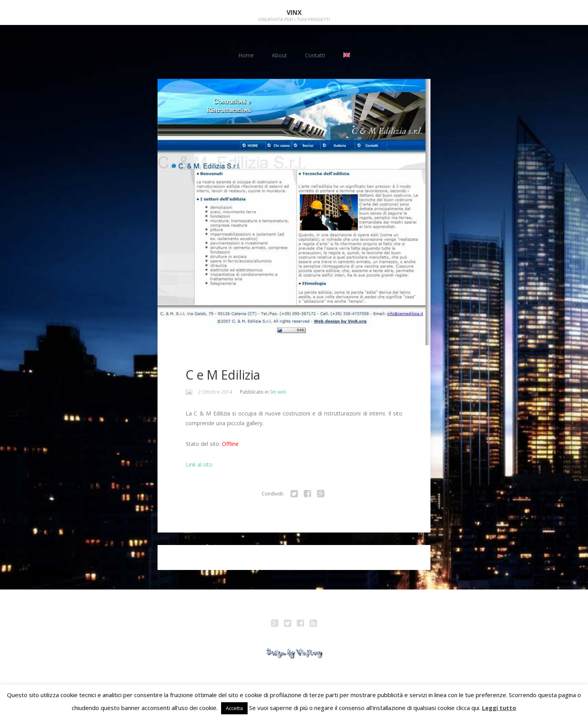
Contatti (315, 55)
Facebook (301, 624)
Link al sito (199, 464)
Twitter (288, 624)
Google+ (275, 624)
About (279, 55)
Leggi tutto (499, 708)
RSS (313, 624)
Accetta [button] (234, 708)
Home (246, 55)
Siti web (278, 392)
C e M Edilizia (223, 375)
